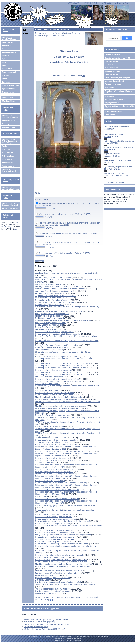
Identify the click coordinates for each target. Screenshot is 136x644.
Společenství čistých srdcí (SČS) (117, 58)
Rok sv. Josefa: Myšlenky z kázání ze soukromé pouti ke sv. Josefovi (65, 510)
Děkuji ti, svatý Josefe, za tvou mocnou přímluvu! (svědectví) (61, 399)
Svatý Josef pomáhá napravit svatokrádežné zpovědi (58, 582)
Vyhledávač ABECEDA (113, 111)
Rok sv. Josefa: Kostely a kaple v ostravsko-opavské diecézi (61, 451)
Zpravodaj (6, 56)
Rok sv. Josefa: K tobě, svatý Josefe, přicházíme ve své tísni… (62, 562)
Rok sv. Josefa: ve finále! (46, 327)
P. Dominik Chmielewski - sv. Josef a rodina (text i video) (59, 311)
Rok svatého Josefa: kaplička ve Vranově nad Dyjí (57, 539)
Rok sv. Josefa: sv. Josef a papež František (54, 517)
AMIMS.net (74, 3)
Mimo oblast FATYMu (10, 85)
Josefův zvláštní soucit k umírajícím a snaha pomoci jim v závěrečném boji (67, 273)
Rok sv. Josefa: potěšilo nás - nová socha (53, 514)
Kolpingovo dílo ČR (112, 103)
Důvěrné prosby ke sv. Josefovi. (49, 305)
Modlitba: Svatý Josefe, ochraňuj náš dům (53, 277)
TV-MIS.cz (106, 3)
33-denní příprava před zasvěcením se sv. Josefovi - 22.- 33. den (63, 352)
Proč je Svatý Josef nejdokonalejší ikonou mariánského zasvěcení (64, 566)
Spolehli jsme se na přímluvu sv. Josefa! (52, 578)
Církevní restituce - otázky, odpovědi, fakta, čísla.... (119, 107)
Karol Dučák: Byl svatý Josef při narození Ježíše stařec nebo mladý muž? (67, 386)
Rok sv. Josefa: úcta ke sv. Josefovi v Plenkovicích (57, 499)
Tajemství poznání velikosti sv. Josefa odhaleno (56, 296)
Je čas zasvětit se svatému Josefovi (51, 438)
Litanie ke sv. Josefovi (45, 593)
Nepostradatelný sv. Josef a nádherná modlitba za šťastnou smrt (63, 320)
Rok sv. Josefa (41, 496)
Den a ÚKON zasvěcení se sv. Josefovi (52, 347)
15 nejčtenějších (8, 101)
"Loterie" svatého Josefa (46, 463)
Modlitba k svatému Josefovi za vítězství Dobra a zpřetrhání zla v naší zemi (68, 402)
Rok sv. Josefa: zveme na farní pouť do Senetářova (57, 356)
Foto (4, 62)
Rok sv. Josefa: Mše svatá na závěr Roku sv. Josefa (58, 334)
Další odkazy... (110, 114)
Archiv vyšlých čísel (10, 208)
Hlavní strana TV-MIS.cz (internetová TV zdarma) (10, 141)
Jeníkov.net (109, 96)
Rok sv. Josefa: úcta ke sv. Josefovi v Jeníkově (55, 469)
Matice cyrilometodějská (114, 81)
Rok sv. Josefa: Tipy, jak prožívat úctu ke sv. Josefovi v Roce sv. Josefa (66, 505)
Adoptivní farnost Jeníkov (115, 99)
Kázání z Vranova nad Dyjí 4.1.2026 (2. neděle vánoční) (46, 619)
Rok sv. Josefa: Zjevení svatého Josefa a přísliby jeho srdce (61, 560)
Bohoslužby (7, 46)
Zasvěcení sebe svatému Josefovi (50, 293)
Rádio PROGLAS (111, 68)
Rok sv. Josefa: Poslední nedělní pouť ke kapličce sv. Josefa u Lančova (66, 336)
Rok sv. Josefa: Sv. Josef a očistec (50, 557)
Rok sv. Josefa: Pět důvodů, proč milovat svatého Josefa (60, 555)
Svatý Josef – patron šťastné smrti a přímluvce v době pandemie (63, 535)
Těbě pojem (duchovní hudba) (36, 627)
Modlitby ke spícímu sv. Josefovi (49, 316)
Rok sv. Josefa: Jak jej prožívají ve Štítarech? (55, 530)
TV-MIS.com (90, 3)
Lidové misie (7, 69)
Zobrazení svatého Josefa (46, 329)
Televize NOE (110, 65)
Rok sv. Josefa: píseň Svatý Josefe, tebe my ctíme (57, 379)
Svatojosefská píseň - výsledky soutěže (52, 314)
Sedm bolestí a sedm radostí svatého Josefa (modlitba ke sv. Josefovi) (66, 584)
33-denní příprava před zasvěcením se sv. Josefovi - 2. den (61, 375)
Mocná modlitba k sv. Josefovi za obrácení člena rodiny (59, 397)
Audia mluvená (8, 166)
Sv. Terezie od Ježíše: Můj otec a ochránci (54, 442)
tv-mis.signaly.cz (10, 226)
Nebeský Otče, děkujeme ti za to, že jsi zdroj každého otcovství (63, 521)
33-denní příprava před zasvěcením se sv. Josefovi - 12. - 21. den (63, 359)
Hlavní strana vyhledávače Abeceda (11, 188)
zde (17, 222)
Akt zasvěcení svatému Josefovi (49, 284)
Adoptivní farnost (9, 52)
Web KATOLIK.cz (111, 61)
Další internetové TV (113, 74)
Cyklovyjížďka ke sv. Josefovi (48, 384)
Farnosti (5, 49)
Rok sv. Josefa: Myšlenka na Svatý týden (53, 415)
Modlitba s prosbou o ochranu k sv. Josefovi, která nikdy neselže (63, 564)
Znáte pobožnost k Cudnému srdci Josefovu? (55, 291)
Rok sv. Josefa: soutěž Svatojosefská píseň (54, 332)
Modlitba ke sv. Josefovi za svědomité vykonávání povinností (61, 406)
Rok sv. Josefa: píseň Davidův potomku (52, 458)
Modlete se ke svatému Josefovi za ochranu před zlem (59, 571)
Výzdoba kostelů (9, 89)
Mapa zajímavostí (9, 72)
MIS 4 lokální (7, 159)
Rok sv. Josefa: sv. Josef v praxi (49, 325)
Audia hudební (8, 163)
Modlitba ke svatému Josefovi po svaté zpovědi (55, 474)
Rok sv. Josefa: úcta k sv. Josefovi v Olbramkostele (57, 490)
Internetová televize (112, 71)
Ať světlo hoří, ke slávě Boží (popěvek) (39, 622)
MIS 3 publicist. (8, 156)
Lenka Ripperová (47, 597)
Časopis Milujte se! (112, 55)
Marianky (6, 75)
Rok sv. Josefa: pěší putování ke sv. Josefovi (54, 393)
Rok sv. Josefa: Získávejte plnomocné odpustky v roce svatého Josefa (65, 546)
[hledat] (113, 38)
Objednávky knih (9, 127)
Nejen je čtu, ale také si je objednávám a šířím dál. (114, 174)
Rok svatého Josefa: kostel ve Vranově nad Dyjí (56, 537)
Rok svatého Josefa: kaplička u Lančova (52, 541)
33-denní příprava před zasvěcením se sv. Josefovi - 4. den (61, 368)
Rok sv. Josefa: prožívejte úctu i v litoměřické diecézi (58, 460)
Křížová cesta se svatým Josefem (50, 298)
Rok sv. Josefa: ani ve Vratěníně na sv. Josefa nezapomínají (61, 483)
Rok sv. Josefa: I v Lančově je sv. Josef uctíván (55, 519)
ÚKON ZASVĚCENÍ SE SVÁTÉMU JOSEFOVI (55, 302)
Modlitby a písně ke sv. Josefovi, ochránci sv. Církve (58, 286)
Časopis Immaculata (113, 84)
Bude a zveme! (8, 42)
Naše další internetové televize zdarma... (10, 171)
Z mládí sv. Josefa (43, 580)
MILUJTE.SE (121, 3)
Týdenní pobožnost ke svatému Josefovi (52, 589)
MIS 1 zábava (7, 149)
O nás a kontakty (9, 92)
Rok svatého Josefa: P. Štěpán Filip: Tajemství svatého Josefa (62, 544)
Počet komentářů (92, 597)
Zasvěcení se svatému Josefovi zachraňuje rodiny (57, 573)
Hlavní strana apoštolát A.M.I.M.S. (10, 116)
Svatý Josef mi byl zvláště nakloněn (50, 323)
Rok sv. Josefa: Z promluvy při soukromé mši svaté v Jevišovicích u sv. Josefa (69, 526)
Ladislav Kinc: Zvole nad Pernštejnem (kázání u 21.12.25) (47, 624)
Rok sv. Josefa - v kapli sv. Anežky (50, 481)
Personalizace (8, 98)
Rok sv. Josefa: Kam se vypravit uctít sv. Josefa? (56, 532)
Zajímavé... (6, 82)
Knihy (4, 79)
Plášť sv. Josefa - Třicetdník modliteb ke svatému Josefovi (60, 289)
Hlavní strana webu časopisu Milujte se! (10, 204)
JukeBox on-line (111, 88)
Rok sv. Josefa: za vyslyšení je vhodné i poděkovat (57, 440)
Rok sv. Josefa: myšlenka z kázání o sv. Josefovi (56, 444)
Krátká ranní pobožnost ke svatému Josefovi (54, 472)
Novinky (5, 146)
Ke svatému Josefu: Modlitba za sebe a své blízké (57, 408)
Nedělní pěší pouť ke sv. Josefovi (49, 318)
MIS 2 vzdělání (8, 153)
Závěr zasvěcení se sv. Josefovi (49, 350)
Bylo (4, 59)
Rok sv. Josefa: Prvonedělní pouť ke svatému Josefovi (59, 381)
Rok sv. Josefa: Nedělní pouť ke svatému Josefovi (57, 345)
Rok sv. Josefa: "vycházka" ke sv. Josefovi (53, 370)
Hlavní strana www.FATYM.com (9, 38)
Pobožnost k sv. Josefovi (46, 575)
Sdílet (38, 193)
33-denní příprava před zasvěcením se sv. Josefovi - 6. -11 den (62, 363)
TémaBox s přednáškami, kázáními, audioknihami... (119, 92)
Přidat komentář (41, 599)
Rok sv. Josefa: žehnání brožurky (49, 426)
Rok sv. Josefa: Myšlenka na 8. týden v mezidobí (56, 395)
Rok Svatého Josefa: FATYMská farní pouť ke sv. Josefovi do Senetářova (67, 341)
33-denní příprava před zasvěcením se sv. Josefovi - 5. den (61, 365)
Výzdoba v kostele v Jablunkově (49, 377)
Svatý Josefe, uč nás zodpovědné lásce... (53, 591)
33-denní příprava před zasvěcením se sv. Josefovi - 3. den (61, 372)
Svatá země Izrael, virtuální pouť (117, 78)
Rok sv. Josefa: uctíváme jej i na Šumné (52, 523)
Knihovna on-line (9, 120)
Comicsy (6, 124)
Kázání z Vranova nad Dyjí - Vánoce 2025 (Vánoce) (44, 629)
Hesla (4, 65)
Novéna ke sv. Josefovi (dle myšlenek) (52, 300)
